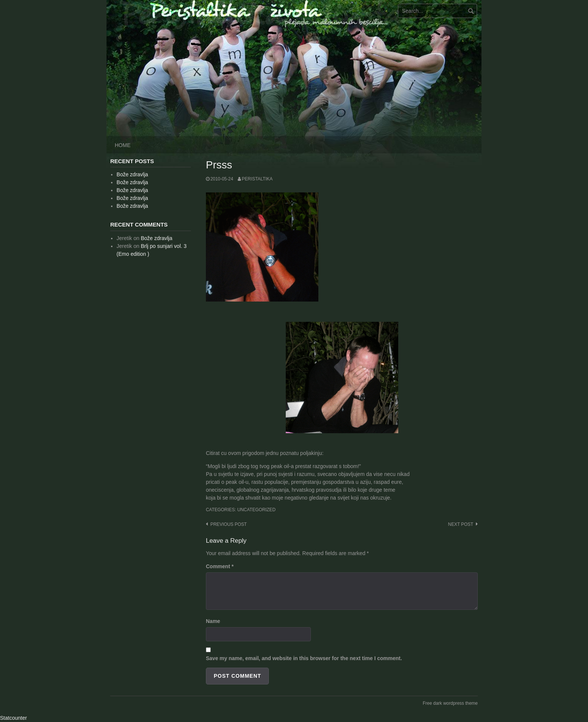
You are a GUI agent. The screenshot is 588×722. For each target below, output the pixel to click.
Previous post (229, 524)
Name (213, 621)
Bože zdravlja (132, 174)
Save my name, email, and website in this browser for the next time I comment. (304, 658)
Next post (461, 524)
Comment (220, 566)
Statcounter (13, 718)
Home (123, 145)
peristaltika (257, 179)
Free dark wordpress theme (450, 703)
